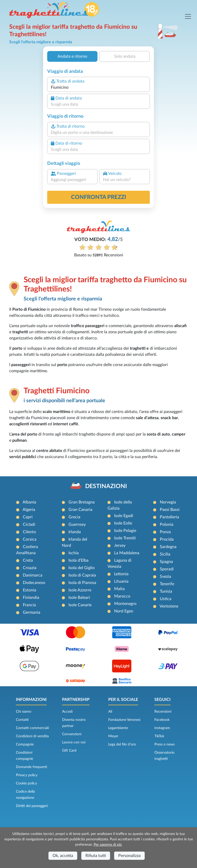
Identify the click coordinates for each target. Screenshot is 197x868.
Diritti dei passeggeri (32, 806)
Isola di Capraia (82, 575)
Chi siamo (24, 712)
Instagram (162, 728)
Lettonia (121, 574)
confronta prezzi (99, 197)
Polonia (167, 524)
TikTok (159, 736)
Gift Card (69, 751)
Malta (119, 589)
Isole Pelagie (125, 531)
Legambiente (118, 728)
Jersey (120, 546)
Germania (32, 612)
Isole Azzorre (80, 590)
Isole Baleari (79, 598)
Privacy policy (27, 775)
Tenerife (167, 584)
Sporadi (167, 569)
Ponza (165, 532)
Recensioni (163, 712)
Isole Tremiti (125, 538)
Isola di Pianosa (82, 583)
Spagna (166, 562)
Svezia (165, 577)
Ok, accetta (63, 856)
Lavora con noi (74, 742)
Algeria (29, 510)
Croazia (30, 568)
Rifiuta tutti (96, 856)
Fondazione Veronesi (124, 720)
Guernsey (77, 524)
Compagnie (25, 744)
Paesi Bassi (170, 510)
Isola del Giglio (82, 568)
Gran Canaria (80, 510)
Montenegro (125, 604)
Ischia (74, 553)
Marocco (122, 596)
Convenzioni (72, 734)
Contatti (22, 720)
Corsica (30, 539)
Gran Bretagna (82, 502)
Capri (28, 517)
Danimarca (33, 575)
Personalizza (129, 856)
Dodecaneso (34, 583)
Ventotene (169, 606)
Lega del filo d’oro (122, 744)
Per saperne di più (108, 845)
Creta (28, 560)
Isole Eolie (123, 523)
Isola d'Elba (78, 560)
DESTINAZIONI (106, 486)
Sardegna (168, 547)
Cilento (29, 532)
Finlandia (31, 598)
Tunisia (166, 591)
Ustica (166, 599)
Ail (110, 712)
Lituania (121, 581)
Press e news (165, 744)
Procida (167, 539)
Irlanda (75, 532)
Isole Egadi (124, 516)
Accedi (67, 712)
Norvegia (168, 502)
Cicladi (29, 524)
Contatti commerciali (32, 728)
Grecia (74, 517)
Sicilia (165, 554)
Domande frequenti (32, 767)
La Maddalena (127, 553)
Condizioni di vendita (32, 736)
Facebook (162, 720)
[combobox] (98, 87)
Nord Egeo (124, 611)
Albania (29, 502)
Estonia (29, 590)
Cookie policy (26, 783)
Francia (29, 605)
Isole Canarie (80, 605)
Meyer (113, 736)
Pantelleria (169, 517)
